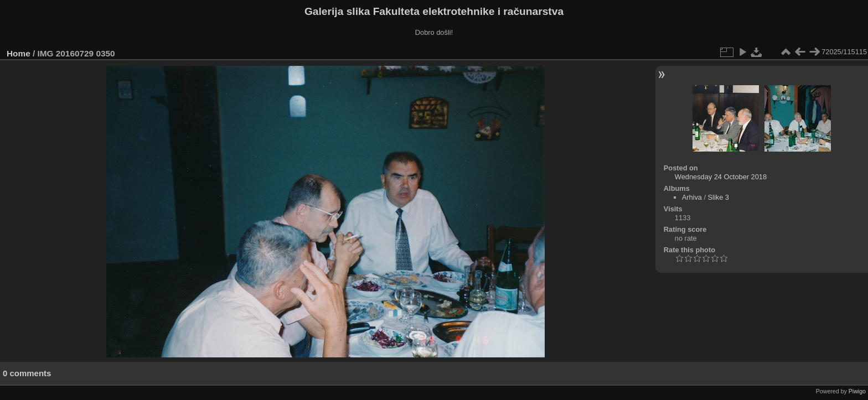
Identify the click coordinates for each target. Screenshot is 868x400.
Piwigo (857, 391)
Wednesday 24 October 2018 (721, 177)
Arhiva (692, 197)
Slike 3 (719, 197)
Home (19, 53)
